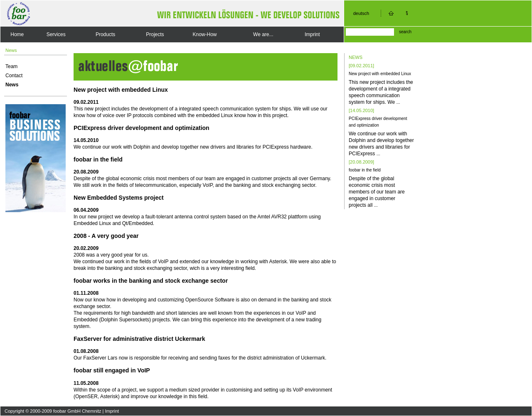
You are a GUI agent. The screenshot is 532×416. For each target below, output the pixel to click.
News (12, 85)
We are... (263, 34)
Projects (155, 34)
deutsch (361, 13)
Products (105, 34)
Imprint (312, 34)
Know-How (204, 34)
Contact (14, 76)
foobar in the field (365, 170)
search (405, 32)
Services (56, 34)
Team (11, 66)
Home (17, 34)
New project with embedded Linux (380, 74)
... (398, 102)
